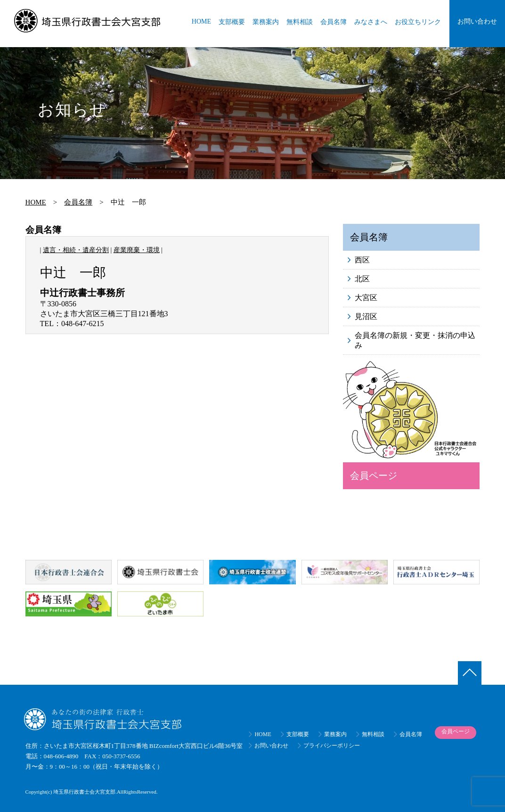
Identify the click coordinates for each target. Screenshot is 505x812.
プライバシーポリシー (332, 746)
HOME (201, 21)
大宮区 (366, 298)
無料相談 (300, 22)
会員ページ (374, 476)
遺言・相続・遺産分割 (76, 250)
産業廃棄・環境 (137, 250)
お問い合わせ (477, 21)
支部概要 (232, 22)
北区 (362, 279)
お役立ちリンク (418, 22)
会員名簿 (334, 22)
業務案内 (266, 22)
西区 (362, 260)
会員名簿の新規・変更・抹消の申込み (415, 340)
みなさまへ (371, 22)
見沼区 (366, 316)
